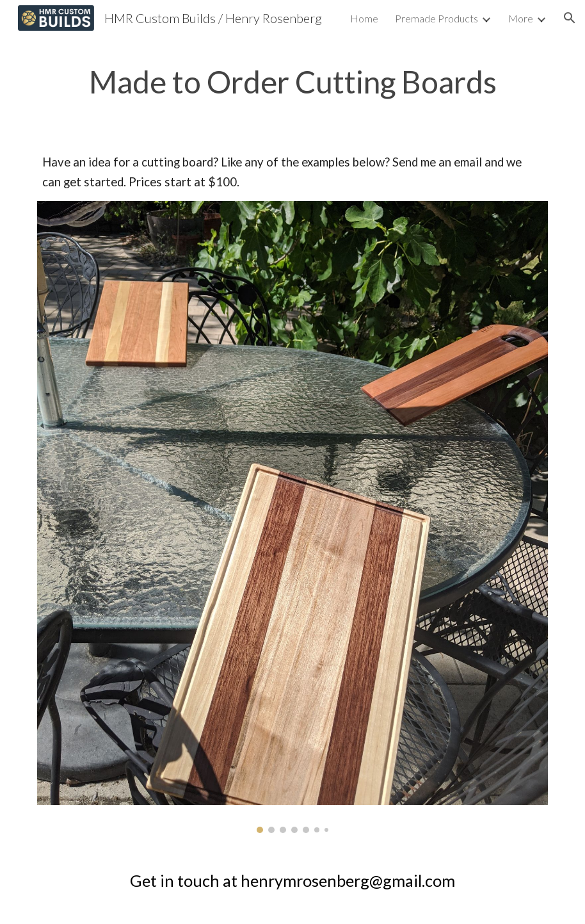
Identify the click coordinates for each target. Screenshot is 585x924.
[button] (570, 18)
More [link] (521, 18)
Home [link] (364, 18)
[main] (292, 82)
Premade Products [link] (437, 18)
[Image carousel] (292, 517)
